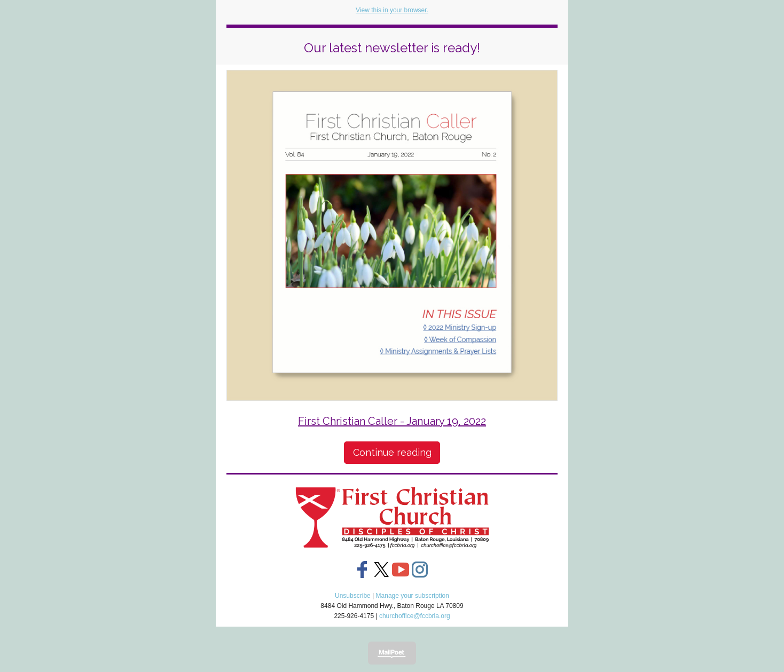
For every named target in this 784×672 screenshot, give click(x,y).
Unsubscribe (353, 596)
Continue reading (392, 452)
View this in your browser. (392, 10)
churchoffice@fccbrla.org (415, 616)
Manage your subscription (413, 596)
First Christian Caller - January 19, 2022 (392, 421)
